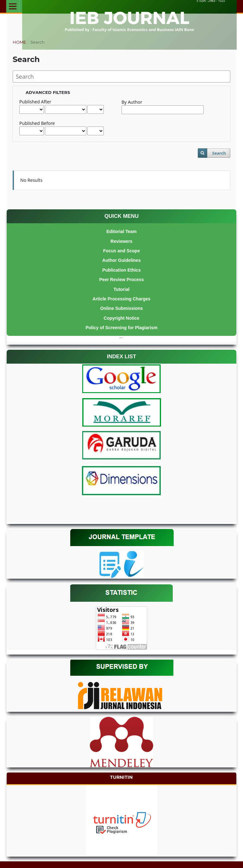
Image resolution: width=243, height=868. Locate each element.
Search (219, 153)
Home (19, 42)
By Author (132, 102)
